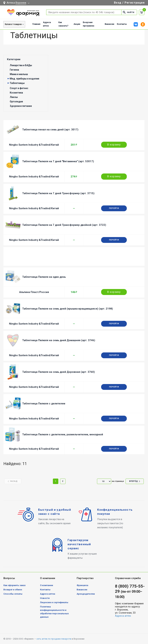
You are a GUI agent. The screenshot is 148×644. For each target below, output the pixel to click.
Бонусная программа (88, 24)
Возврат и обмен (13, 590)
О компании (47, 585)
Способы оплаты (13, 594)
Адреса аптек (47, 24)
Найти (129, 12)
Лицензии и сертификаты (54, 602)
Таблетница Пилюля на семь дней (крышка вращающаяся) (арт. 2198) (68, 309)
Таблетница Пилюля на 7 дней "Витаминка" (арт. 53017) (58, 161)
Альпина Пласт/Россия (34, 292)
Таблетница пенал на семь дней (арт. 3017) (50, 130)
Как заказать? (63, 24)
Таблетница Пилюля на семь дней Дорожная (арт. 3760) (59, 372)
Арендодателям (86, 594)
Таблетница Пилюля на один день (44, 277)
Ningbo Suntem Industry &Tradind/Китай (34, 145)
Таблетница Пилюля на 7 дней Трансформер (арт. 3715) (58, 193)
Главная (36, 24)
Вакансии (109, 24)
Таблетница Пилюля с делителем (44, 404)
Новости (45, 598)
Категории (14, 59)
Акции (77, 24)
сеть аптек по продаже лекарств (54, 639)
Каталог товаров (13, 24)
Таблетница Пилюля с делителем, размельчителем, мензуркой (63, 434)
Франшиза (82, 585)
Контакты (122, 24)
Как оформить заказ (14, 585)
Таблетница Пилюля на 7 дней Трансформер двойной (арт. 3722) (64, 225)
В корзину (114, 145)
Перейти (114, 208)
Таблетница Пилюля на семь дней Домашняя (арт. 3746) (59, 340)
